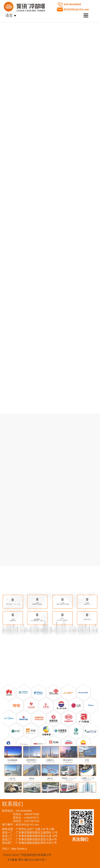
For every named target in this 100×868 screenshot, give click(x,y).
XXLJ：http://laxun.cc (15, 849)
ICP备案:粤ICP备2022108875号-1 (27, 860)
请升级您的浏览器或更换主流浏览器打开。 (50, 47)
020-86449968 (82, 7)
